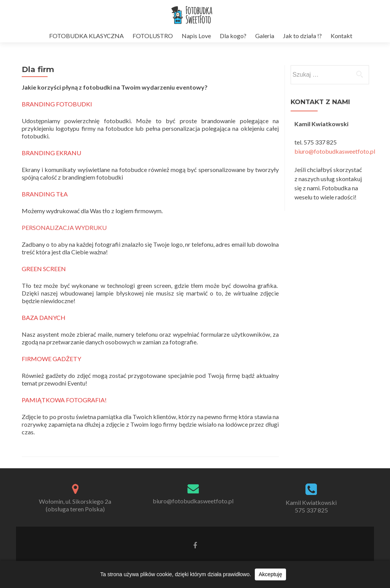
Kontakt (341, 36)
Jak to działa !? (302, 36)
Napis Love (196, 36)
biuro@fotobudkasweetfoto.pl (335, 151)
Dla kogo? (233, 36)
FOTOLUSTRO (153, 36)
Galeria (265, 36)
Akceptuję (270, 574)
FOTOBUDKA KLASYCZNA (86, 36)
